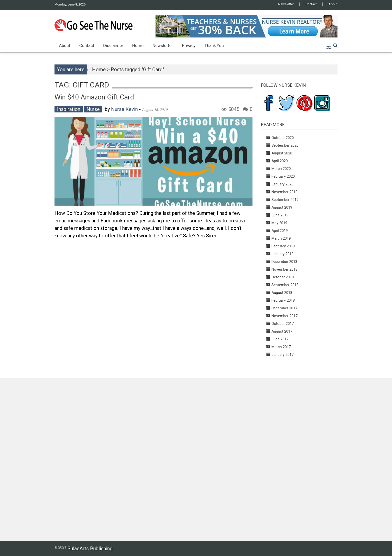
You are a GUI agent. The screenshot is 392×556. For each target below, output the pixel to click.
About (333, 4)
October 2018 (283, 277)
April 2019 (280, 231)
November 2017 (284, 316)
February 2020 (283, 176)
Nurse (93, 109)
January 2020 (282, 184)
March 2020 (281, 169)
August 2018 (282, 293)
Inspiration (69, 109)
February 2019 (283, 246)
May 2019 (279, 223)
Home (138, 45)
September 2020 (285, 145)
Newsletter (286, 4)
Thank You (214, 45)
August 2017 (282, 331)
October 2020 (283, 138)
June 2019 (280, 215)
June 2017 (280, 339)
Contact (311, 4)
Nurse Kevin (124, 109)
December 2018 (284, 262)
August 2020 (282, 153)
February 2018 (283, 300)
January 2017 (282, 355)
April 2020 (280, 161)
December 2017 (284, 308)
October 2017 (283, 324)
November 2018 (284, 269)
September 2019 (285, 200)
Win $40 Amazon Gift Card (94, 97)
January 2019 (282, 254)
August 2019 (282, 207)
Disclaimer (113, 45)
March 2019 (281, 238)
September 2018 (285, 285)
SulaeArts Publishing (90, 549)
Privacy (189, 45)
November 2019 (284, 192)
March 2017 (281, 347)
